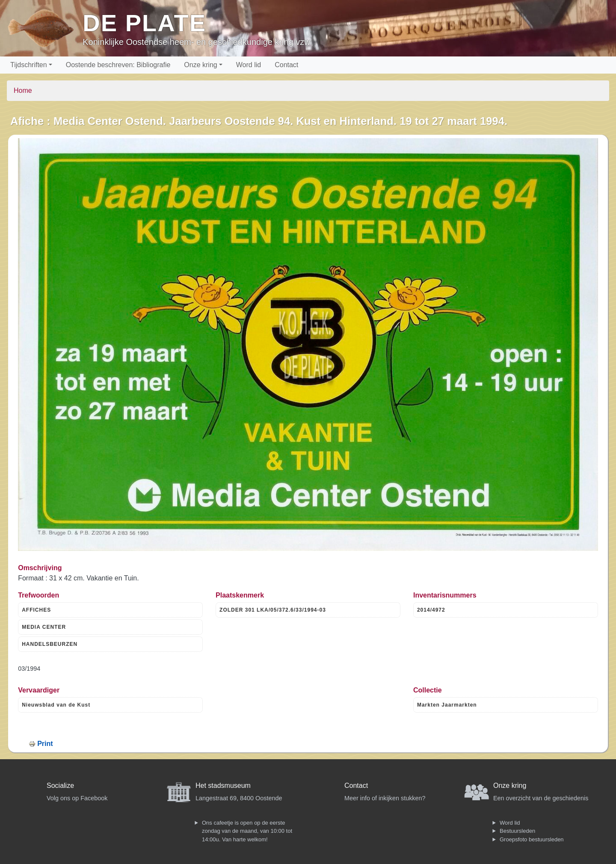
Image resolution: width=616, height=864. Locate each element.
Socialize (60, 786)
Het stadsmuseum (223, 786)
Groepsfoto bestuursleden (532, 839)
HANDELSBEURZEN (50, 644)
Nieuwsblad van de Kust (56, 705)
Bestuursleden (517, 831)
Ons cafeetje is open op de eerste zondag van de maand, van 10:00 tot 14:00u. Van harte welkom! (247, 831)
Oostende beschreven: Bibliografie (118, 65)
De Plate (144, 23)
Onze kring (200, 65)
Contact (286, 65)
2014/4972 (431, 610)
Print (45, 744)
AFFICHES (36, 610)
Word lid (249, 65)
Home (23, 90)
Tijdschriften (29, 65)
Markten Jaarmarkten (447, 705)
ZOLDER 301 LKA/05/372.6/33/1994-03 (273, 610)
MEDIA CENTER (44, 627)
